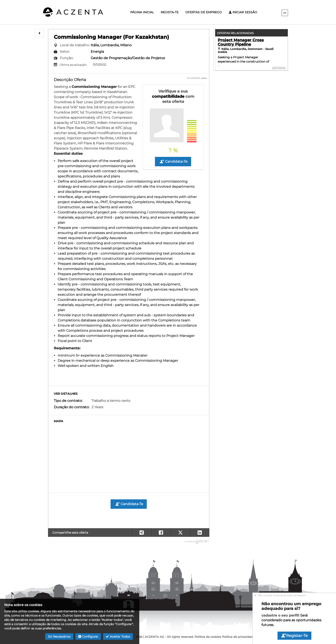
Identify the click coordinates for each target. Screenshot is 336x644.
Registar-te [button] (294, 636)
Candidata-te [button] (173, 162)
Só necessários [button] (59, 636)
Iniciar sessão (243, 12)
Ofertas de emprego (204, 12)
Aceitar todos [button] (118, 636)
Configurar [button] (88, 636)
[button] (39, 33)
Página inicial (142, 12)
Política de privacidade (238, 637)
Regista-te (170, 12)
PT (285, 13)
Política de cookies (208, 637)
